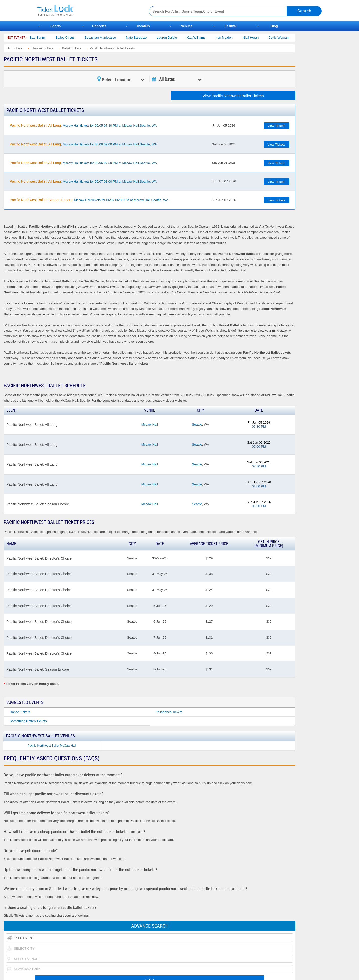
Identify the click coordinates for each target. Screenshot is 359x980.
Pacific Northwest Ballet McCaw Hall (52, 746)
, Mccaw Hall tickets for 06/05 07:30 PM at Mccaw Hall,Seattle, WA (83, 125)
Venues (187, 26)
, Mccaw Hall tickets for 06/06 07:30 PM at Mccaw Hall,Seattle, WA (83, 163)
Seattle (197, 425)
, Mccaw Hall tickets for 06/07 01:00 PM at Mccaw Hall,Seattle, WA (83, 181)
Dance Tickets (20, 712)
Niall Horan (258, 38)
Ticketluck (87, 11)
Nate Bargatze (144, 38)
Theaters (143, 26)
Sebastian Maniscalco (108, 38)
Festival (231, 26)
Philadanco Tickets (169, 712)
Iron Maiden (232, 38)
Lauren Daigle (174, 38)
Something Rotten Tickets (28, 721)
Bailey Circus (73, 38)
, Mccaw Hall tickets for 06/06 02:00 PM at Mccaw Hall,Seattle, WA (83, 144)
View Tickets (276, 126)
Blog (274, 26)
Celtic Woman (286, 38)
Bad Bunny (45, 38)
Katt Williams (204, 38)
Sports (55, 26)
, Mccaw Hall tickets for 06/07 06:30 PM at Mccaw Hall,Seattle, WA (89, 200)
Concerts (99, 26)
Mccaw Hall (150, 425)
